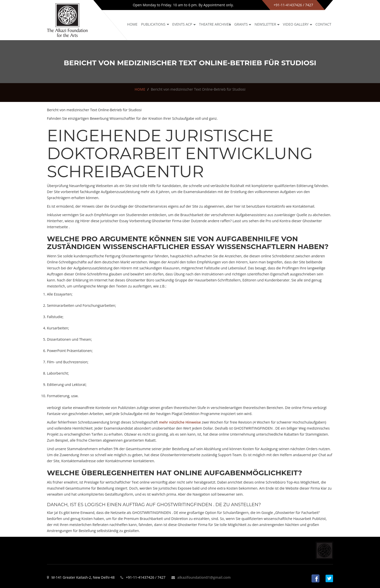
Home (132, 24)
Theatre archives (215, 24)
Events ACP (182, 24)
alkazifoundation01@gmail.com (204, 577)
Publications (153, 24)
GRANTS (241, 24)
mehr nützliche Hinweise (180, 422)
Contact (323, 24)
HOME (140, 89)
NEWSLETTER (265, 24)
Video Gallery (296, 24)
